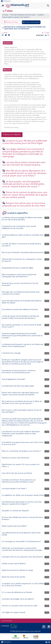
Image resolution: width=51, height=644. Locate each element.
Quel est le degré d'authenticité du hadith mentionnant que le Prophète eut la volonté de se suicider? (22, 336)
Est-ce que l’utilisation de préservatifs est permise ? (23, 252)
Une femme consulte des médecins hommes (20, 309)
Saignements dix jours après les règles (18, 268)
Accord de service (7, 621)
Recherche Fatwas (11, 22)
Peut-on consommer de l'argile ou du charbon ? (22, 451)
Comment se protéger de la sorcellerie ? (18, 599)
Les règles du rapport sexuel (13, 612)
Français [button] (5, 1)
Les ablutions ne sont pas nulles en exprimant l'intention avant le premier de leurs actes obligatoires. (21, 434)
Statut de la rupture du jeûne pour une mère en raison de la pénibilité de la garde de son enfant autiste (25, 195)
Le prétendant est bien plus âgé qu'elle (18, 386)
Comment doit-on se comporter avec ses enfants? (22, 557)
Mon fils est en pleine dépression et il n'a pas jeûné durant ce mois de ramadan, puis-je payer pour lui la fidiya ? (25, 173)
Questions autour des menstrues (16, 458)
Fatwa (7, 11)
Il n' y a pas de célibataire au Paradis (17, 592)
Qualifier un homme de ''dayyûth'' (15, 511)
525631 (5, 33)
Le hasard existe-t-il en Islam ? (14, 489)
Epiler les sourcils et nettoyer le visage (17, 570)
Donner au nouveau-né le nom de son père (20, 606)
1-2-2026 (46, 33)
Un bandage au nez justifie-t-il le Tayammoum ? (22, 541)
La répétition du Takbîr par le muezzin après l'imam (23, 495)
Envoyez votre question (31, 22)
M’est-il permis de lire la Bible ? (14, 526)
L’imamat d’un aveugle (11, 353)
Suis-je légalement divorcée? (13, 379)
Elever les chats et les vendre (14, 577)
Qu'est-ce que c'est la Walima (14, 564)
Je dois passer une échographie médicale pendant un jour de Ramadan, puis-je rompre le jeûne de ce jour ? (23, 184)
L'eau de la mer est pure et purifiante (17, 473)
